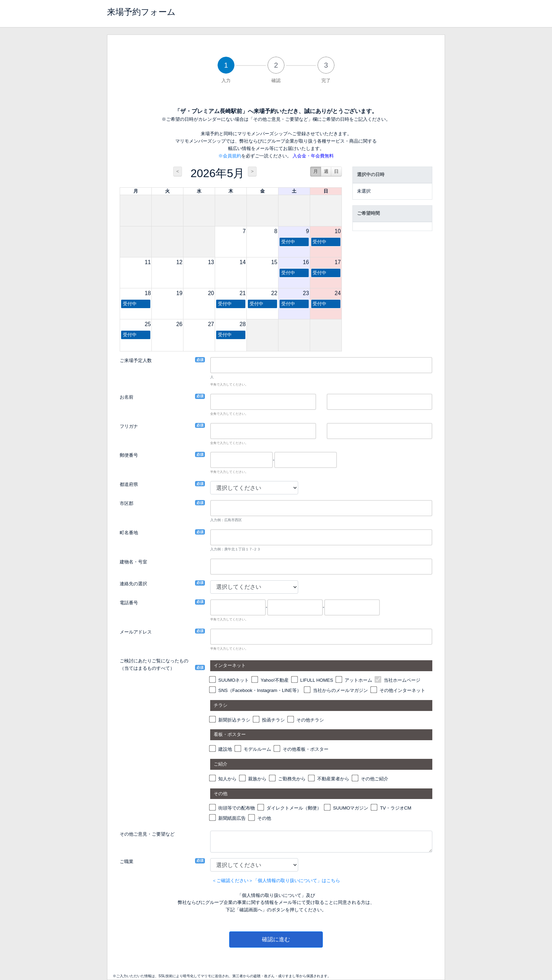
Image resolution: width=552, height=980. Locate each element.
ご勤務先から (292, 779)
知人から (227, 779)
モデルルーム (257, 749)
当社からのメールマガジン (340, 690)
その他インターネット (402, 690)
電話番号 (129, 602)
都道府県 (129, 484)
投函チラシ (273, 720)
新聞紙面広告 (232, 818)
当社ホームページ (402, 680)
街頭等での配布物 (237, 808)
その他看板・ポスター (306, 749)
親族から (257, 779)
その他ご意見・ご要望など (147, 834)
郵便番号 (129, 455)
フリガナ (129, 426)
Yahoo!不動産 (274, 680)
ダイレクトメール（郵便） (294, 808)
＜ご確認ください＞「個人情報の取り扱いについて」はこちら (276, 881)
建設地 (225, 749)
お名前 (127, 397)
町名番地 (129, 532)
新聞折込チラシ (234, 720)
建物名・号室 (133, 562)
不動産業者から (333, 779)
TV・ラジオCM (396, 808)
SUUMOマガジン (351, 808)
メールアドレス (136, 632)
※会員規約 (230, 156)
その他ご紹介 (375, 779)
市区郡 (127, 503)
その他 (264, 818)
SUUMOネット (234, 680)
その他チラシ (310, 720)
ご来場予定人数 (136, 360)
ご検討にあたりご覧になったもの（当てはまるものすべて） (154, 664)
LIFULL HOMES (317, 680)
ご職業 (127, 861)
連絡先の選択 (133, 583)
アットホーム (358, 680)
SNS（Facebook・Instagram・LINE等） (260, 690)
